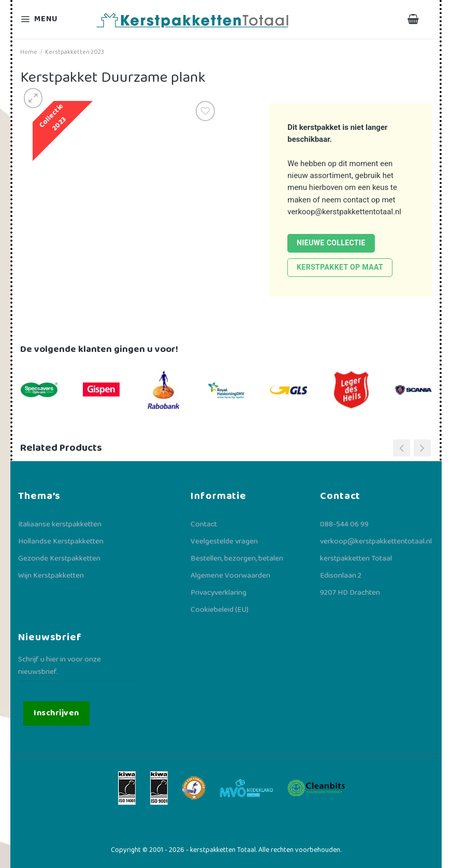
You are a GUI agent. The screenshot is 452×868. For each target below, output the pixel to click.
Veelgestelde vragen (224, 541)
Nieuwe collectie (331, 243)
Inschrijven (56, 713)
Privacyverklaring (218, 593)
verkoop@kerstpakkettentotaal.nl (344, 212)
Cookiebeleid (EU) (220, 610)
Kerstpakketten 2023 (75, 52)
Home (29, 52)
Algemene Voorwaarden (230, 576)
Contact (204, 524)
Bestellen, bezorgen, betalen (237, 558)
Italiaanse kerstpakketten (60, 524)
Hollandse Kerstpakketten (61, 541)
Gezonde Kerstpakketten (59, 558)
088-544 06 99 (344, 524)
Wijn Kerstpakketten (51, 576)
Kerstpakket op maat (340, 267)
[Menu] (46, 19)
